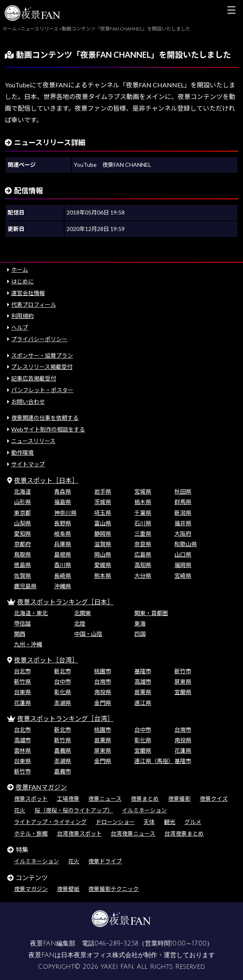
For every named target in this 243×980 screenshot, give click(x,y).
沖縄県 (63, 586)
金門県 (103, 703)
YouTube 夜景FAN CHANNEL (112, 165)
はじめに (22, 281)
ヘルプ (20, 327)
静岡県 (103, 534)
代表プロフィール (34, 305)
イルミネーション (144, 810)
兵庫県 (63, 544)
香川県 (63, 565)
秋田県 (183, 491)
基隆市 (143, 671)
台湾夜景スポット (79, 833)
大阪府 (183, 534)
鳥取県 (22, 554)
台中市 (63, 681)
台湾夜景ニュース (133, 833)
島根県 (63, 554)
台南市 (103, 681)
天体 (149, 822)
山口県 (183, 554)
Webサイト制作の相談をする (48, 429)
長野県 (63, 523)
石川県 (143, 523)
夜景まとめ (145, 799)
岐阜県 (63, 534)
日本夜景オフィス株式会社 (99, 955)
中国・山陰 (88, 634)
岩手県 (103, 491)
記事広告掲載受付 (34, 378)
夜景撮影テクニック (113, 889)
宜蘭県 (183, 692)
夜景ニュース (105, 799)
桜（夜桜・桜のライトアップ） (74, 810)
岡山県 (103, 554)
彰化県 (63, 692)
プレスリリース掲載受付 (42, 367)
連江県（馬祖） (154, 761)
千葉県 (143, 513)
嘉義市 (63, 771)
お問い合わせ (28, 402)
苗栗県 (143, 692)
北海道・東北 (31, 613)
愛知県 (22, 534)
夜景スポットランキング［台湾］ (65, 718)
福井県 (183, 523)
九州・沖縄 (28, 644)
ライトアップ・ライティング (50, 822)
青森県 (63, 491)
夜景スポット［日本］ (46, 480)
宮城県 (143, 491)
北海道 (22, 491)
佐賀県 (22, 576)
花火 (20, 810)
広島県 (143, 554)
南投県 (103, 692)
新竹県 (22, 681)
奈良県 (143, 544)
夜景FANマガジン (41, 787)
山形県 (22, 502)
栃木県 (143, 502)
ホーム (20, 270)
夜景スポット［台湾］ (46, 660)
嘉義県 (63, 750)
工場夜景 (68, 799)
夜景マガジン (31, 889)
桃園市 (103, 671)
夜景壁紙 (68, 889)
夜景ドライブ (105, 861)
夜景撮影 (179, 799)
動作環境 (22, 453)
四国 (140, 634)
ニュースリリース (33, 441)
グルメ (193, 822)
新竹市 (183, 671)
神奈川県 (65, 513)
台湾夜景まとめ (184, 833)
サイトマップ (28, 464)
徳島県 (22, 565)
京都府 (22, 544)
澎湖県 (63, 703)
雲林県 (22, 750)
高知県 (143, 565)
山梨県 (22, 523)
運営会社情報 (28, 293)
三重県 (143, 534)
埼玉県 (103, 513)
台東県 (22, 692)
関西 (20, 634)
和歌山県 (186, 544)
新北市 (63, 671)
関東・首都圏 (151, 613)
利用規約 (22, 316)
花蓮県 (22, 703)
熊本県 (103, 576)
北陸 (80, 623)
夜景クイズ (214, 799)
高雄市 (143, 681)
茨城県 (103, 502)
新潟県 (183, 513)
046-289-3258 (116, 944)
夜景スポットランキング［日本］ (65, 602)
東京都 (22, 513)
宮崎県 (183, 576)
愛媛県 (103, 565)
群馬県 (183, 502)
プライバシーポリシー (39, 339)
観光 (170, 822)
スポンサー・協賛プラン (42, 355)
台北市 (22, 671)
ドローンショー (115, 822)
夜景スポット (31, 799)
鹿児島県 (25, 586)
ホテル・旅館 (31, 833)
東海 (140, 623)
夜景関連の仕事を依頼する (45, 418)
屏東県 (183, 681)
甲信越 (22, 623)
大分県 (143, 576)
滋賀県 (103, 544)
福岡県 (183, 565)
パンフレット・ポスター (42, 390)
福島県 (63, 502)
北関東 (83, 613)
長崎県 (63, 576)
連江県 (143, 703)
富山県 (103, 523)
